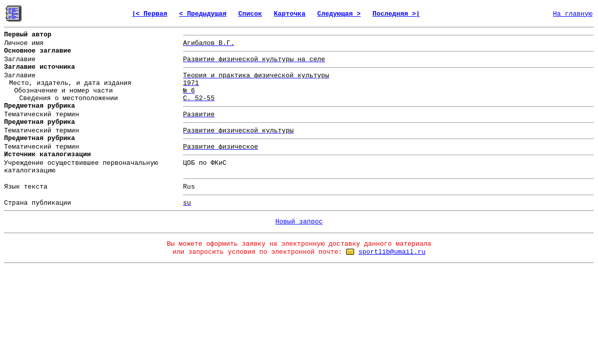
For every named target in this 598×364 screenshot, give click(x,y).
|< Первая (149, 14)
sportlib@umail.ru (392, 252)
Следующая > (339, 14)
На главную (573, 14)
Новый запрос (299, 222)
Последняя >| (396, 14)
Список (250, 14)
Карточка (289, 14)
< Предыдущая (203, 14)
